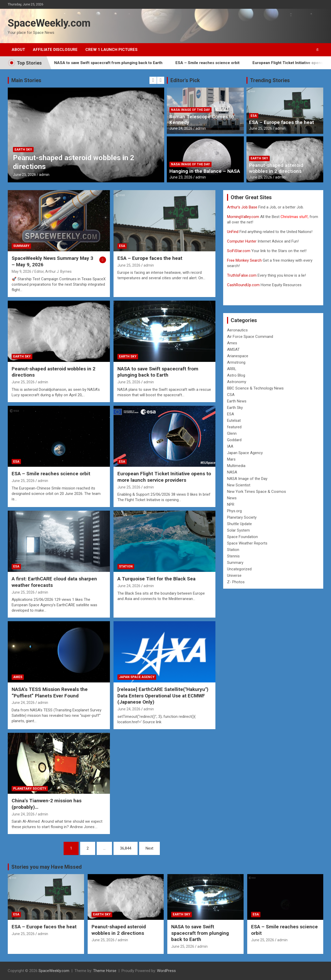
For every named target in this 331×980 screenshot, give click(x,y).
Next (149, 848)
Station (126, 566)
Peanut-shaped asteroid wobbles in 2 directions (276, 168)
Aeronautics (237, 330)
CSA (231, 395)
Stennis (233, 556)
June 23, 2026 (181, 177)
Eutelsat (234, 421)
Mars (231, 459)
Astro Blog (236, 375)
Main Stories (26, 80)
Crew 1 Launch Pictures (111, 50)
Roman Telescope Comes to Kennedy (202, 120)
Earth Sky (23, 150)
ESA (254, 116)
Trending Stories (270, 80)
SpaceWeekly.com (49, 23)
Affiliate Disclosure (55, 50)
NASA (232, 472)
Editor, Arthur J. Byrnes (53, 271)
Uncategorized (239, 569)
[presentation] (153, 80)
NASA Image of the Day (190, 110)
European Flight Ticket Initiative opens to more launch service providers (164, 477)
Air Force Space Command (250, 337)
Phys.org (234, 511)
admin (44, 175)
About (18, 50)
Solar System (238, 530)
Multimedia (236, 466)
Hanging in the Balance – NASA (205, 171)
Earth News (237, 401)
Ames (18, 677)
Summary (21, 246)
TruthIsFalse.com (242, 275)
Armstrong (236, 362)
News (232, 498)
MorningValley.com (243, 217)
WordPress (166, 971)
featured (234, 427)
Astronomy (237, 382)
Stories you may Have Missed (47, 867)
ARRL (232, 369)
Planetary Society (30, 789)
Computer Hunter (242, 241)
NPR (231, 504)
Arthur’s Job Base (243, 207)
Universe (234, 575)
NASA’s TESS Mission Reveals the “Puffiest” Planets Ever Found (50, 693)
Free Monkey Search (244, 260)
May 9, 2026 (21, 271)
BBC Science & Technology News (255, 388)
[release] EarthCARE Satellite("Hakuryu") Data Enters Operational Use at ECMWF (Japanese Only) (163, 696)
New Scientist (239, 485)
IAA (230, 446)
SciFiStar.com (239, 251)
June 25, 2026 (24, 175)
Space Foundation (242, 537)
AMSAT (233, 349)
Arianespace (238, 356)
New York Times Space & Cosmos (257, 492)
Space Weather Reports (247, 543)
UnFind (233, 232)
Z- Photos (236, 582)
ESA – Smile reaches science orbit (220, 63)
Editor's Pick (185, 80)
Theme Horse (105, 971)
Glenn (232, 433)
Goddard (234, 440)
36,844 (126, 848)
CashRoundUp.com (243, 285)
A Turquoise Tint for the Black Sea (156, 579)
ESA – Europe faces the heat (281, 122)
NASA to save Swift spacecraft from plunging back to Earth (121, 63)
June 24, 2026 (181, 128)
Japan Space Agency (137, 677)
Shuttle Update (239, 524)
